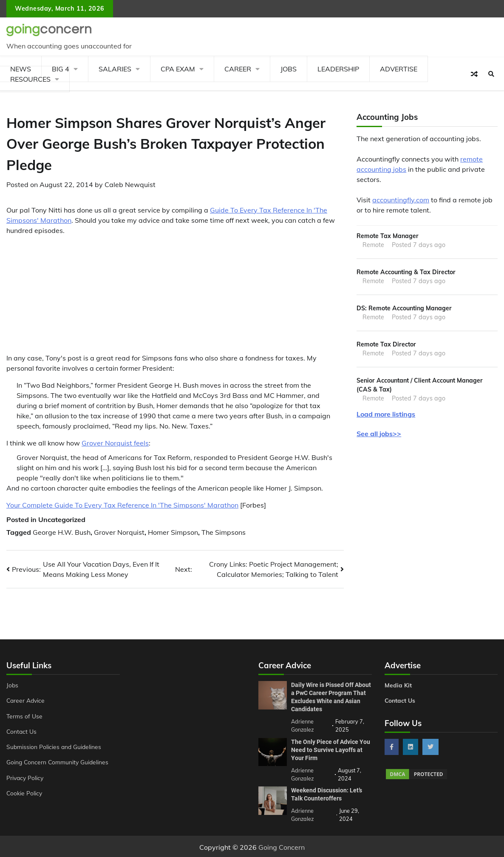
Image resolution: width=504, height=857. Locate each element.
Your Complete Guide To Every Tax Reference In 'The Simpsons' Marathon (122, 505)
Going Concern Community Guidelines (58, 762)
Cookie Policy (25, 793)
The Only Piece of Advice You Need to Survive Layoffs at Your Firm (331, 749)
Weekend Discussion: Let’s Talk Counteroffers (327, 793)
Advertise (399, 69)
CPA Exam (178, 69)
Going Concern (282, 846)
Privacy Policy (26, 778)
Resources (30, 79)
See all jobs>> (379, 435)
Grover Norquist (119, 532)
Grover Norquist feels (115, 443)
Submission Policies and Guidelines (55, 747)
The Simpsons (224, 532)
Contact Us (22, 732)
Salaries (115, 69)
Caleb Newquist (130, 184)
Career (238, 69)
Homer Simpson (173, 532)
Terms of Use (25, 716)
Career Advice (26, 701)
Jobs (289, 69)
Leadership (338, 69)
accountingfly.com (401, 200)
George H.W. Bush (62, 532)
